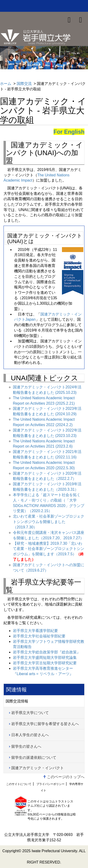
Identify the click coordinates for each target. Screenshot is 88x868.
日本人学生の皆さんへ (30, 735)
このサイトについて (19, 784)
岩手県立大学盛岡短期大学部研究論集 (45, 658)
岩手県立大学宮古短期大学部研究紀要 (45, 663)
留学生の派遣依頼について (34, 758)
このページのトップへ (66, 777)
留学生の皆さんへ (26, 746)
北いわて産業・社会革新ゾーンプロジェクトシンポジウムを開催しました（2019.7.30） (49, 522)
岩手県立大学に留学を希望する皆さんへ (45, 724)
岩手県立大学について (30, 713)
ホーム (6, 84)
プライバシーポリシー (50, 784)
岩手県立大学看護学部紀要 (35, 631)
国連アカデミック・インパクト (38, 768)
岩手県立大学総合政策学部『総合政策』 (47, 652)
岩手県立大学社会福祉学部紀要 (39, 636)
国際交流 (24, 84)
